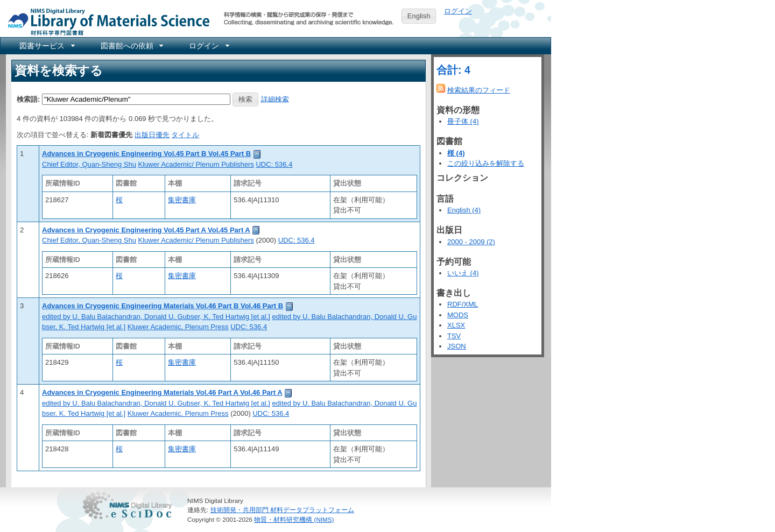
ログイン (458, 11)
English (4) (464, 210)
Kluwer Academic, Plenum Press (178, 327)
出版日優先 (152, 135)
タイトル (185, 135)
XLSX (456, 325)
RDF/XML (463, 304)
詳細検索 (275, 99)
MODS (458, 315)
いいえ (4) (463, 273)
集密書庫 (182, 200)
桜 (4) (456, 153)
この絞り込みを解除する (486, 163)
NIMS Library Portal (105, 21)
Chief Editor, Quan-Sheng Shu (89, 164)
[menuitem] (46, 46)
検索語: (28, 99)
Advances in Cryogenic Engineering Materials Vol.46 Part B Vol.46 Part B (163, 306)
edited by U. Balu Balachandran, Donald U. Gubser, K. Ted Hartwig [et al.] (156, 317)
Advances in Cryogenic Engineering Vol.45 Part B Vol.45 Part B (146, 154)
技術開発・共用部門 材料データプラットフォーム (282, 510)
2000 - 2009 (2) (471, 242)
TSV (454, 336)
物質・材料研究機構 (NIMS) (294, 519)
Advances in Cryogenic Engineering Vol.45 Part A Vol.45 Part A (146, 230)
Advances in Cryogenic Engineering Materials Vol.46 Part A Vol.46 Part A (162, 392)
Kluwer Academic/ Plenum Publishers (196, 164)
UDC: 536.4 (274, 164)
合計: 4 (453, 70)
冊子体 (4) (463, 121)
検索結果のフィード (479, 90)
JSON (457, 346)
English (419, 16)
